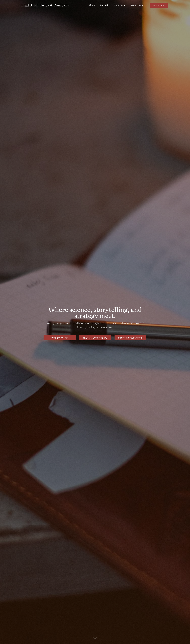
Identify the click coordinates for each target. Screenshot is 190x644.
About (92, 5)
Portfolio (105, 5)
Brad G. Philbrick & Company (45, 5)
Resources (137, 5)
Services (120, 5)
